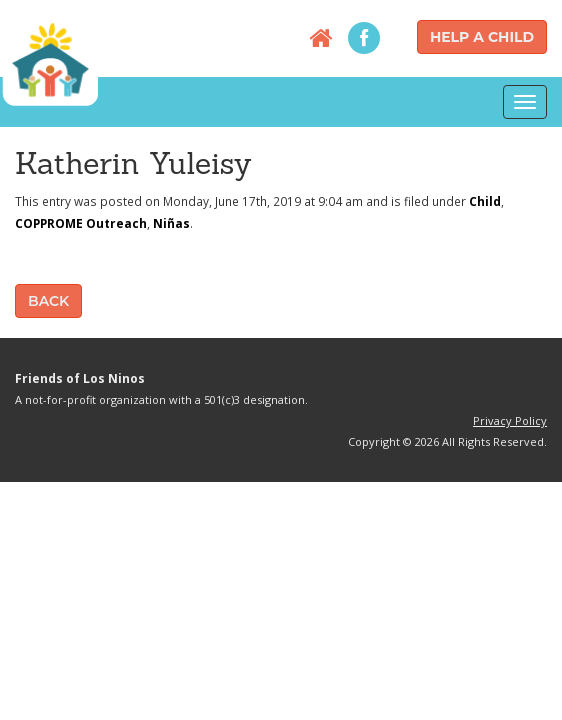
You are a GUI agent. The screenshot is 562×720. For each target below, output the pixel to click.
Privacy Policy (510, 420)
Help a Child (482, 37)
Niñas (171, 223)
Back (48, 301)
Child (485, 201)
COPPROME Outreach (81, 223)
